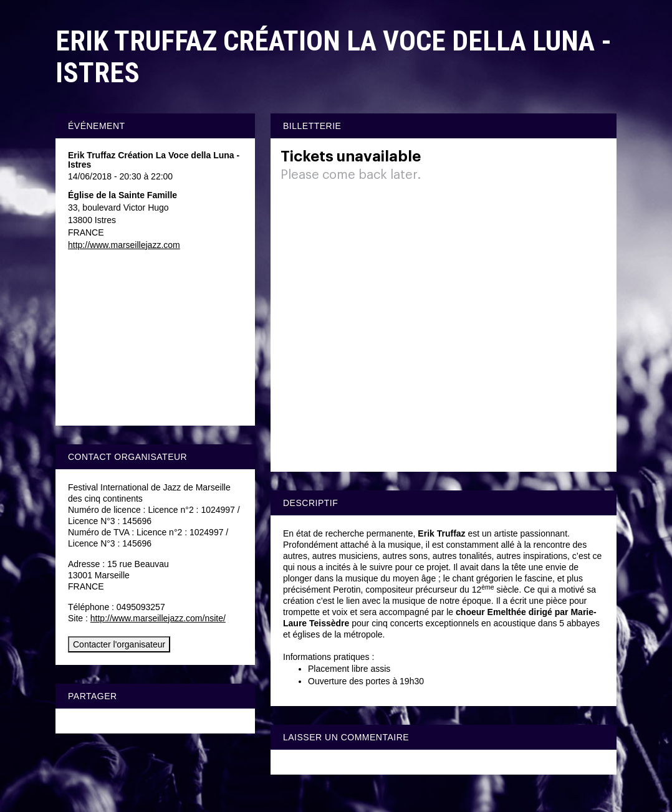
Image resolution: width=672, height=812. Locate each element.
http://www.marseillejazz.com (124, 245)
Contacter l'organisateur (119, 644)
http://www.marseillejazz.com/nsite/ (158, 618)
